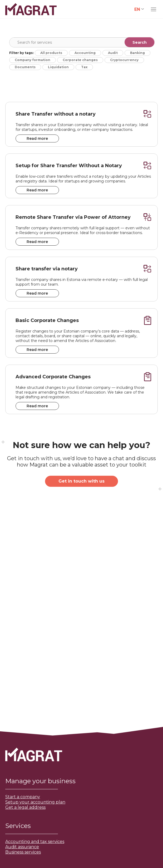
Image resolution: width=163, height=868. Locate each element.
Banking (137, 53)
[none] (139, 9)
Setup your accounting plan (35, 802)
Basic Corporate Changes (47, 320)
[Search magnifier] (140, 42)
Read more (37, 138)
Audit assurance (22, 847)
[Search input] (83, 42)
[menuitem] (139, 9)
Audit (113, 53)
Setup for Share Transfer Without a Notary (69, 166)
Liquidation (58, 67)
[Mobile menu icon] (154, 9)
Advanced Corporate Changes (53, 377)
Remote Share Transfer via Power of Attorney (73, 217)
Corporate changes (80, 60)
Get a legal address (25, 807)
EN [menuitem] (137, 9)
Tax (84, 67)
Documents (25, 67)
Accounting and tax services (35, 842)
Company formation (33, 60)
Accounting (85, 53)
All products (51, 53)
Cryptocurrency (124, 60)
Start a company (23, 797)
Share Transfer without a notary (56, 114)
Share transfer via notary (47, 269)
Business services (23, 852)
